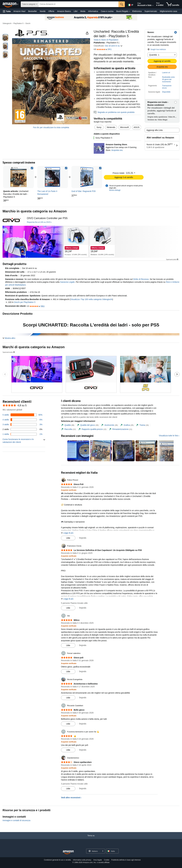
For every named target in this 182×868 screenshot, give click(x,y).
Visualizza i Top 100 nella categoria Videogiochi (91, 299)
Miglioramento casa (168, 11)
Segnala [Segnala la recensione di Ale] (83, 645)
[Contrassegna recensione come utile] (68, 538)
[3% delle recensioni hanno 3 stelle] (22, 424)
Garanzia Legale (67, 282)
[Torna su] (91, 838)
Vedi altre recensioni (71, 798)
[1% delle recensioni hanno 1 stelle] (22, 434)
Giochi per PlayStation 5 (25, 302)
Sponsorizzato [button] (172, 259)
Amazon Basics (64, 11)
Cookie (107, 860)
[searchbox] (79, 4)
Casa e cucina (107, 11)
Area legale (98, 860)
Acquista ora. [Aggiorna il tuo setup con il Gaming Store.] (117, 150)
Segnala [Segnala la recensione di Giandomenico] (83, 788)
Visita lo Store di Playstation (106, 40)
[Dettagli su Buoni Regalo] (130, 11)
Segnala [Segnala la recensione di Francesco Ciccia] (83, 608)
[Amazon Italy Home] (68, 852)
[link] (53, 177)
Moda (83, 11)
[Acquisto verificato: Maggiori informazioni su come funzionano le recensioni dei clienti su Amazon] (69, 490)
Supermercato (151, 11)
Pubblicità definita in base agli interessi (126, 860)
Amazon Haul (19, 11)
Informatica (93, 11)
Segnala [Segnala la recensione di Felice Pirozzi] (83, 538)
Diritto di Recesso (141, 279)
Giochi (28, 23)
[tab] (68, 425)
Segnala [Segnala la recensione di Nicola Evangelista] (83, 698)
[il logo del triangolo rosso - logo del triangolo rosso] (12, 220)
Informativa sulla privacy (82, 860)
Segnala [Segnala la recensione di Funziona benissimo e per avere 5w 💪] (83, 750)
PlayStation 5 (18, 23)
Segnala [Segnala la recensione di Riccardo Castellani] (83, 724)
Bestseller (32, 11)
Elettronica (137, 11)
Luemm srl (166, 73)
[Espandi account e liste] (153, 6)
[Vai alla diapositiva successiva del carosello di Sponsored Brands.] (177, 374)
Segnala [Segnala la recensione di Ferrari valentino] (83, 671)
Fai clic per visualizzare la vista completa (51, 127)
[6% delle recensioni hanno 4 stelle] (22, 420)
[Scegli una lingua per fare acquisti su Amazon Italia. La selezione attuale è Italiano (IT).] (130, 4)
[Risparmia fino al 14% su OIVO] (39, 222)
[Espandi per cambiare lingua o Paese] (103, 851)
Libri (76, 11)
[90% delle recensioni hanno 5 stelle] (22, 415)
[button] (7, 11)
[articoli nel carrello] (173, 4)
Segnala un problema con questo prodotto (114, 112)
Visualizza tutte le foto (168, 436)
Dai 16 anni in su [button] (114, 46)
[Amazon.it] (11, 4)
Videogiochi (7, 23)
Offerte (51, 11)
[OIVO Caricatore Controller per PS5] (47, 218)
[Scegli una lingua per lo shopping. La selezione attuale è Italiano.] (94, 851)
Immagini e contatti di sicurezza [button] (16, 820)
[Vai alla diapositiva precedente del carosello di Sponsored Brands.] (5, 374)
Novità (43, 11)
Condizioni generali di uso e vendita (57, 860)
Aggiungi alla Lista (155, 130)
